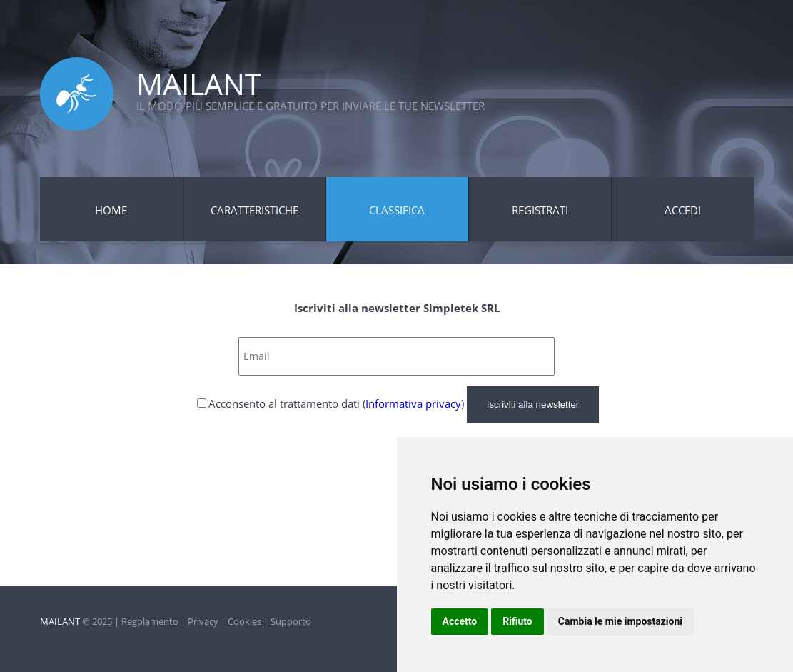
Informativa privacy (413, 403)
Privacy (203, 621)
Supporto (291, 621)
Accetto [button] (460, 621)
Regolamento (150, 621)
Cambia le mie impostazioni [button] (620, 621)
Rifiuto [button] (517, 621)
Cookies (244, 621)
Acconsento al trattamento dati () (336, 403)
